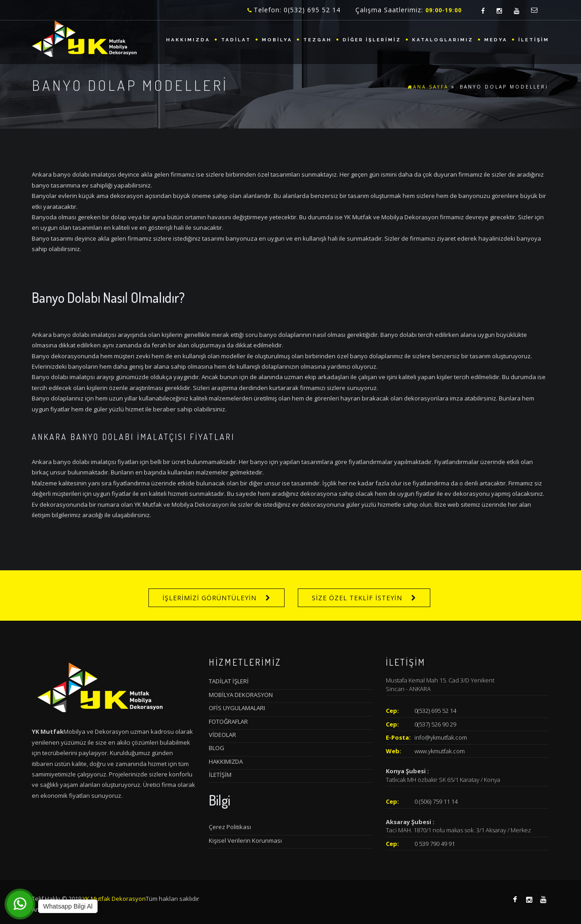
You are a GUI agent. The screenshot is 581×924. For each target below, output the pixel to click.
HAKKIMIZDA (188, 40)
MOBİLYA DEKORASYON (241, 695)
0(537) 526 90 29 (435, 724)
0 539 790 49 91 (435, 844)
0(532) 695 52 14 (435, 711)
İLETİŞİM (534, 40)
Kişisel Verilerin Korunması (245, 840)
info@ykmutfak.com (441, 737)
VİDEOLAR (222, 735)
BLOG (217, 748)
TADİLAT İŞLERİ (229, 681)
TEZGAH (318, 40)
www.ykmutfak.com (440, 751)
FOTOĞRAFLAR (228, 721)
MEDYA (496, 40)
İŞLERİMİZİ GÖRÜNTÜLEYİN (209, 598)
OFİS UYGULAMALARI (237, 708)
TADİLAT (236, 40)
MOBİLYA (277, 40)
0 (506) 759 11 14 (436, 801)
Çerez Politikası (230, 827)
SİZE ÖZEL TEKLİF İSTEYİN (357, 598)
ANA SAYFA (428, 87)
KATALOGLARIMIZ (443, 40)
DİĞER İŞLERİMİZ (372, 40)
